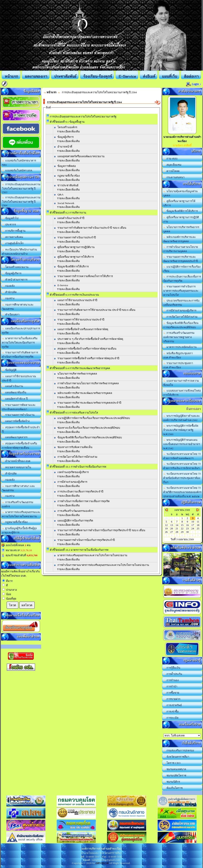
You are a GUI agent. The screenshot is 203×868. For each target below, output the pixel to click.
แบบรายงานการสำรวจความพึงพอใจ (181, 383)
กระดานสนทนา (174, 177)
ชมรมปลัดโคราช (175, 775)
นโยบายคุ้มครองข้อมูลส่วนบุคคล (181, 193)
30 (187, 532)
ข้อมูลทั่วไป (10, 218)
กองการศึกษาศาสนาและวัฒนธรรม (18, 307)
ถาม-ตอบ (170, 159)
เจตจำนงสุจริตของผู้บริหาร (73, 472)
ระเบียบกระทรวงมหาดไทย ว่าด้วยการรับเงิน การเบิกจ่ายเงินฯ (182, 466)
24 (193, 528)
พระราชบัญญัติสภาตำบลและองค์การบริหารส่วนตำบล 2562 (182, 418)
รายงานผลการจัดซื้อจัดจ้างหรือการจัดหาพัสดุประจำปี (88, 358)
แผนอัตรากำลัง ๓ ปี (15, 399)
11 (198, 522)
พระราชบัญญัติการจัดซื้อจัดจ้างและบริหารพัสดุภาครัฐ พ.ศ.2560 (181, 430)
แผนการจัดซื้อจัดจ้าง (16, 421)
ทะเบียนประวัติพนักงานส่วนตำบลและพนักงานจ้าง (20, 252)
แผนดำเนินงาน (13, 386)
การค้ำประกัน (173, 674)
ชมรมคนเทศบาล (175, 769)
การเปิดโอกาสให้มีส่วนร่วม (181, 317)
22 (182, 528)
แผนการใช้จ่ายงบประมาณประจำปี (19, 378)
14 (177, 525)
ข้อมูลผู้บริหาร (12, 273)
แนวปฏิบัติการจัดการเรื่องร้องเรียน (182, 269)
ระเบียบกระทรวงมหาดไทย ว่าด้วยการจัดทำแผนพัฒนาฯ (182, 456)
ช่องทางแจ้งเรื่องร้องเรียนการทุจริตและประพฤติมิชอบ (89, 428)
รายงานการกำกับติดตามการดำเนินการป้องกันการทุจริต (20, 355)
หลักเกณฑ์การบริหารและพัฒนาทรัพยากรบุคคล (85, 393)
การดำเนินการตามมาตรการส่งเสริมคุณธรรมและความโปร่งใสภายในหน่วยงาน (103, 565)
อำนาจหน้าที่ (65, 147)
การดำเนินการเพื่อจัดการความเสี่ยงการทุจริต (84, 501)
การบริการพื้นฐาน (14, 231)
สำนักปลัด (9, 292)
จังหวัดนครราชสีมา (176, 757)
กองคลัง (8, 286)
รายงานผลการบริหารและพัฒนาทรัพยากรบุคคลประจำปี (181, 259)
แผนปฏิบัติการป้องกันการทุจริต (75, 521)
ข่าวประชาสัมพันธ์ (68, 185)
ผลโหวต (27, 605)
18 (198, 525)
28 (177, 532)
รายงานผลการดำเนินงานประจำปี (77, 237)
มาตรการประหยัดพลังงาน (180, 347)
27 (172, 532)
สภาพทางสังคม (13, 237)
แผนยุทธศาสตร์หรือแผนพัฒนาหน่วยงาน (81, 156)
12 (166, 525)
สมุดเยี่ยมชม (172, 165)
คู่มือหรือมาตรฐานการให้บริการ (76, 257)
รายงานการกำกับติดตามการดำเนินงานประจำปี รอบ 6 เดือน (92, 228)
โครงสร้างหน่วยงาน (15, 267)
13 (172, 525)
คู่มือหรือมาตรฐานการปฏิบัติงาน (76, 247)
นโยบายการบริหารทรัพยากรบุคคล (77, 374)
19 (166, 528)
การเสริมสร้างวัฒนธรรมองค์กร (18, 504)
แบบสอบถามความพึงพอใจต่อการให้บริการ (182, 393)
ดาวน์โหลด (172, 171)
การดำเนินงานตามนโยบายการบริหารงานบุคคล (181, 249)
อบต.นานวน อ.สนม (182, 736)
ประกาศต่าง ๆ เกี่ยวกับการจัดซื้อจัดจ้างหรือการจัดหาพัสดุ (90, 339)
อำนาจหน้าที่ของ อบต (16, 461)
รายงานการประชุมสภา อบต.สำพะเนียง (178, 365)
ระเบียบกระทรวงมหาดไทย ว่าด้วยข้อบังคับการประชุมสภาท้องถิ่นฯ (182, 478)
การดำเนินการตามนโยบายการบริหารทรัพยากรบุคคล (88, 383)
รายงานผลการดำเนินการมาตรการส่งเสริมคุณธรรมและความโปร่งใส (181, 291)
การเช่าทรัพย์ (173, 705)
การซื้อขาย (171, 693)
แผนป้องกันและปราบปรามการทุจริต (21, 331)
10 (193, 522)
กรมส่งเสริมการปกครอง (179, 750)
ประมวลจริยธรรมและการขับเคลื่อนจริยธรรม (181, 303)
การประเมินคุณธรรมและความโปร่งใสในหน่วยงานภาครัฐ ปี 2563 (21, 188)
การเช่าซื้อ (171, 711)
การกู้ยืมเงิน (172, 668)
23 (187, 528)
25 (198, 528)
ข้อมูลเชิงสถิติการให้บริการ (73, 266)
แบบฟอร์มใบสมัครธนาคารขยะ (19, 163)
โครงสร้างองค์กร (67, 127)
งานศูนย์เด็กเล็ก (13, 243)
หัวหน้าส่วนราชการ (15, 280)
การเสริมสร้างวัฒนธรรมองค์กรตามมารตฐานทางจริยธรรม (179, 337)
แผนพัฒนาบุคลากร (15, 437)
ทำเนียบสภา (11, 315)
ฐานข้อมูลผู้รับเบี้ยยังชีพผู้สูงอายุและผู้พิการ (20, 530)
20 (172, 528)
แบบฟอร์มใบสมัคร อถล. (17, 170)
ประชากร (9, 225)
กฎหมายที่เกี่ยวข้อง (15, 522)
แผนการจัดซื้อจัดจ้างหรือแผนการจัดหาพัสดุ (83, 329)
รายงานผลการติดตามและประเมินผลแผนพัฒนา (19, 407)
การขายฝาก (172, 699)
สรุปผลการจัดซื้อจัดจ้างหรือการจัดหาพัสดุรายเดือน (20, 446)
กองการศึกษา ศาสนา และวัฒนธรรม (18, 488)
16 (187, 525)
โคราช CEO (172, 763)
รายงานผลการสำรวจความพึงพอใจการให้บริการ (85, 276)
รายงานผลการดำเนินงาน (18, 415)
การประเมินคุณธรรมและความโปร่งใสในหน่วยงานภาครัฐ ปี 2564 (21, 201)
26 (166, 532)
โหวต (12, 605)
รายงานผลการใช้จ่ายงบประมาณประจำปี (81, 320)
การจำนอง (171, 680)
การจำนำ (170, 686)
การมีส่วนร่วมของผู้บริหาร (72, 482)
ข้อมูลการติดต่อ (67, 166)
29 (182, 532)
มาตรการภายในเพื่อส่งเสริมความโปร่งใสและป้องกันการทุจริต (20, 343)
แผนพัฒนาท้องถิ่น (14, 392)
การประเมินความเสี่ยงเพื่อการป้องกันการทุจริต (182, 279)
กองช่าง (8, 298)
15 (182, 525)
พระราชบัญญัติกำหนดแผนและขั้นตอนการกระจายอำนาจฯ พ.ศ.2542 (182, 444)
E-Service (63, 285)
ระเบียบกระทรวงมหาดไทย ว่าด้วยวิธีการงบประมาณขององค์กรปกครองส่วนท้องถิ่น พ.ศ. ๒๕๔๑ (182, 492)
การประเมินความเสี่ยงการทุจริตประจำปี (80, 492)
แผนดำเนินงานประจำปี (71, 218)
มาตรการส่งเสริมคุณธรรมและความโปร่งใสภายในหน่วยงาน (21, 514)
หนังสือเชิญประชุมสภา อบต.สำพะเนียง (178, 355)
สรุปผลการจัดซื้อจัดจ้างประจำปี (21, 429)
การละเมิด (171, 718)
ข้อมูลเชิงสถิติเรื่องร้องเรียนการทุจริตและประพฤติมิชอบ (181, 325)
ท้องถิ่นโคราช (173, 788)
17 (193, 525)
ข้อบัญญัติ (9, 370)
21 (177, 528)
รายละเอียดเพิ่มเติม (68, 131)
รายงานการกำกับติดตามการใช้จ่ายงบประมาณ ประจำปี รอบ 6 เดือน (96, 310)
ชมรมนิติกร (172, 782)
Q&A (60, 194)
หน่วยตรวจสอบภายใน (17, 467)
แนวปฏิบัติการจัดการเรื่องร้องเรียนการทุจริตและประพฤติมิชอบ (94, 418)
